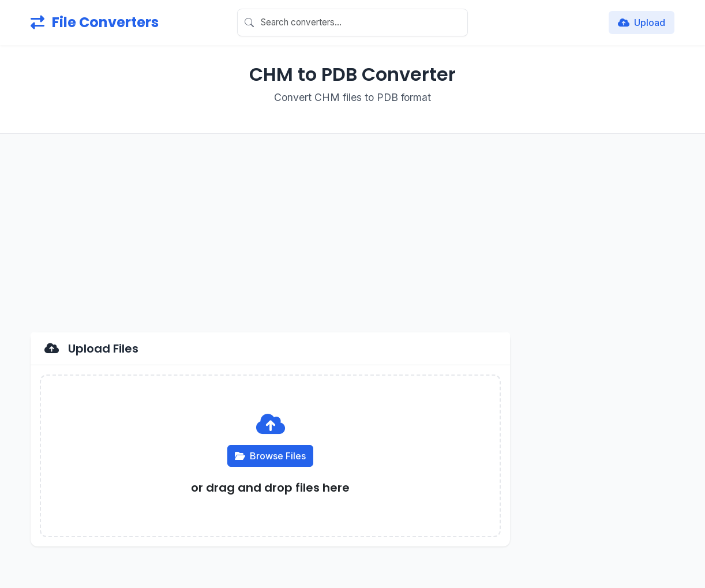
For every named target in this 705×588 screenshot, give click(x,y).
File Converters (95, 22)
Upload (642, 23)
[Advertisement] (352, 233)
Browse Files (270, 456)
